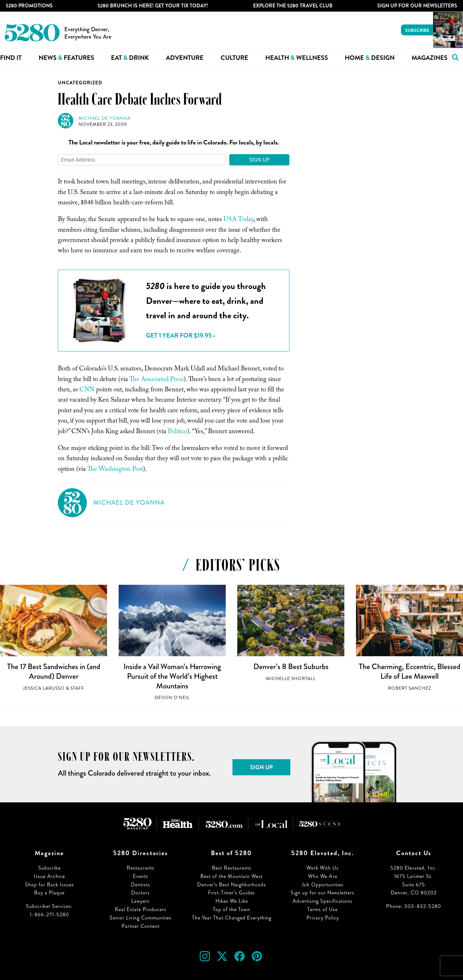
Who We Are (323, 876)
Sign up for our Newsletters (322, 893)
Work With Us (322, 868)
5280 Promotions (29, 6)
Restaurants (141, 868)
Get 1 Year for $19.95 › (180, 336)
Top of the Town (232, 909)
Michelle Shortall (291, 679)
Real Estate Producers (141, 909)
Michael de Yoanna (104, 118)
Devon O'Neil (172, 698)
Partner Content (141, 926)
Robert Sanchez (410, 688)
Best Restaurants (232, 868)
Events (141, 876)
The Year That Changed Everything (232, 918)
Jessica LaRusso (44, 688)
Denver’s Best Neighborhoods (232, 885)
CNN (87, 390)
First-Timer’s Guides (232, 893)
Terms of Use (322, 909)
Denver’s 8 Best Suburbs (291, 667)
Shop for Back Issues (50, 885)
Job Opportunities (322, 885)
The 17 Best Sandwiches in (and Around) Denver (54, 671)
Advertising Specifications (322, 901)
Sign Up (259, 160)
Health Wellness (297, 58)
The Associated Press (156, 380)
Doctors (141, 893)
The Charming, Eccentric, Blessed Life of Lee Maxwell (410, 671)
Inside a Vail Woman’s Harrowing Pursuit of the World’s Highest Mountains (172, 676)
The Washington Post (115, 470)
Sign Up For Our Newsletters (417, 6)
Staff (77, 688)
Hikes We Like (232, 901)
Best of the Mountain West (232, 876)
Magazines (430, 58)
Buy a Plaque (49, 893)
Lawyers (140, 901)
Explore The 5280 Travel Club (293, 6)
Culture (234, 58)
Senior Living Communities (141, 918)
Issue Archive (49, 876)
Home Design (370, 58)
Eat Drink (130, 58)
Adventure (185, 58)
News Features (66, 58)
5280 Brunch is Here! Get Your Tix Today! (153, 6)
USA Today (238, 220)
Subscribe (417, 30)
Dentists (141, 885)
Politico (177, 432)
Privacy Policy (323, 918)
